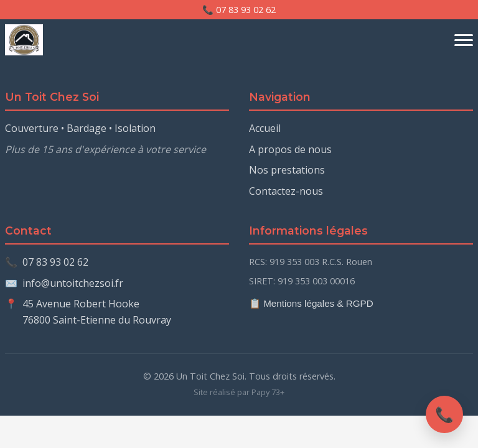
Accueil (265, 128)
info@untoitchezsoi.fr (73, 283)
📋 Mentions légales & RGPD (311, 303)
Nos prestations (287, 170)
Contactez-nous (286, 191)
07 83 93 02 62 (55, 262)
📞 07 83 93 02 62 (239, 10)
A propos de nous (290, 149)
